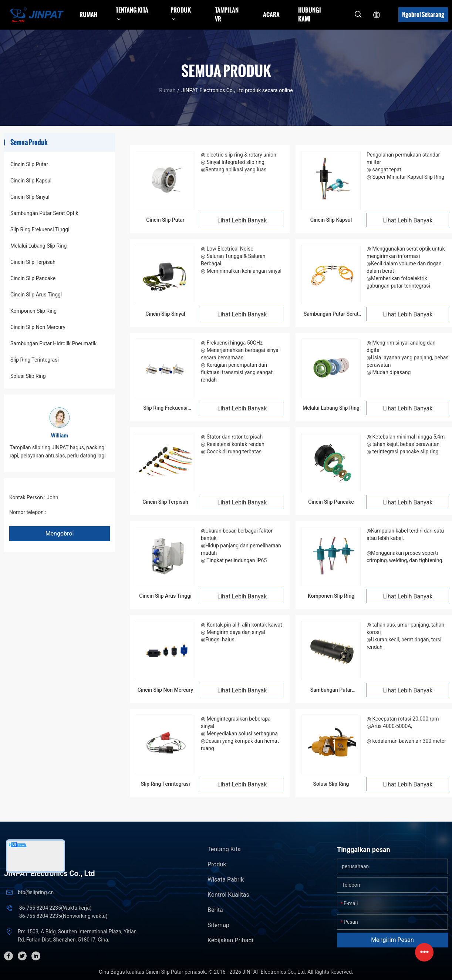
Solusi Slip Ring (28, 376)
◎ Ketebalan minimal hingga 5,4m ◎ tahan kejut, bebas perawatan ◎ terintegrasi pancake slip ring (406, 444)
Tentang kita (224, 849)
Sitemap (218, 925)
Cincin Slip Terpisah (33, 262)
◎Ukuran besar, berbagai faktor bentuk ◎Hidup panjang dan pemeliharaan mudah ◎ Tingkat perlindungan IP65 (241, 546)
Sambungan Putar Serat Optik (44, 213)
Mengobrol (60, 533)
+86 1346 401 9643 (70, 512)
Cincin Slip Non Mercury (38, 327)
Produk (217, 864)
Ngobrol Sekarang (423, 14)
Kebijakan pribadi (230, 940)
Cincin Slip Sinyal (30, 197)
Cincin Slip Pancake (33, 278)
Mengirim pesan (392, 940)
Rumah (88, 14)
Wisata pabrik (226, 880)
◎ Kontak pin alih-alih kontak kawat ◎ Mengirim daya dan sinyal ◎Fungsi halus (242, 632)
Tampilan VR (227, 14)
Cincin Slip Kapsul (31, 181)
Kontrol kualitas (228, 895)
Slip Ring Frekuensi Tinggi (40, 229)
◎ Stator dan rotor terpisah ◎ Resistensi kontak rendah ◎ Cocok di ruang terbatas (233, 444)
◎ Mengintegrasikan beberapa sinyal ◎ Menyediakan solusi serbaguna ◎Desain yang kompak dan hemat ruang (240, 734)
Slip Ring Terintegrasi (35, 360)
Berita (215, 910)
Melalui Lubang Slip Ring (38, 246)
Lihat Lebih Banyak (242, 220)
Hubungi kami (310, 14)
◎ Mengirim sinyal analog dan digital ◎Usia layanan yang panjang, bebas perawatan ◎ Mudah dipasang (408, 358)
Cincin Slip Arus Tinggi (36, 295)
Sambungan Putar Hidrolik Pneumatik (53, 343)
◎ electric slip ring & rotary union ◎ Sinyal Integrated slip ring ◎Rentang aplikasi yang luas (239, 162)
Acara (271, 14)
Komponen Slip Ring (33, 311)
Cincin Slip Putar (29, 164)
